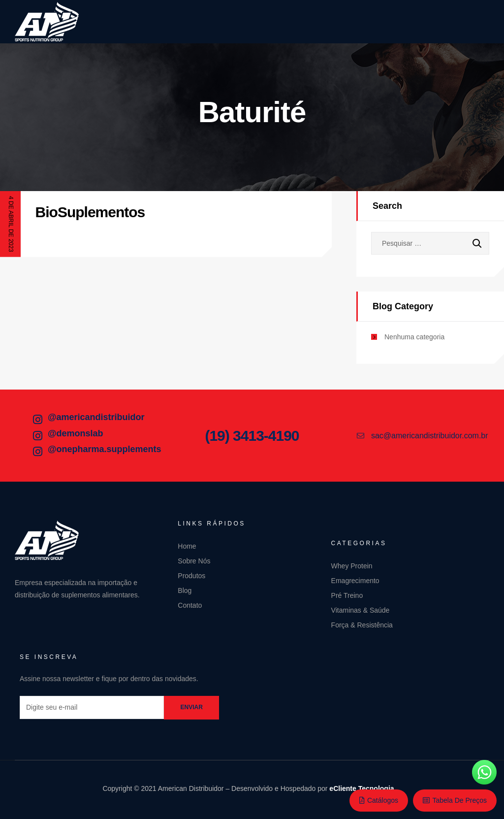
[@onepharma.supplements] (37, 452)
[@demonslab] (37, 436)
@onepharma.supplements (105, 449)
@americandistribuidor (96, 417)
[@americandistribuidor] (37, 420)
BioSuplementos (90, 212)
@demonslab (76, 433)
